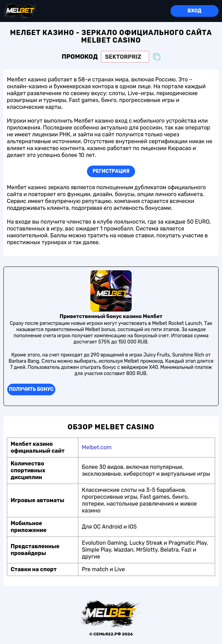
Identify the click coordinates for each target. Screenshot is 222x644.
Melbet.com (97, 447)
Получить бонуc (31, 389)
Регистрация (111, 171)
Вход (195, 11)
